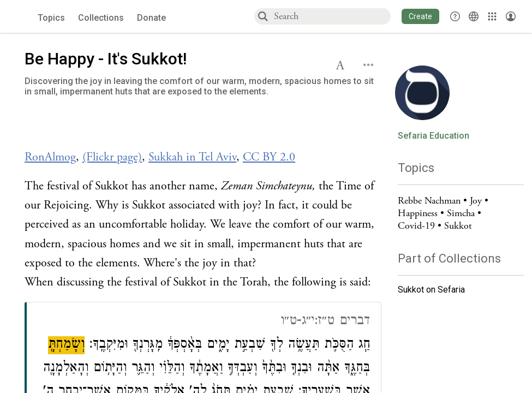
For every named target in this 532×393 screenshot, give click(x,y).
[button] (420, 16)
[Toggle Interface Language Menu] (474, 16)
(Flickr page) (112, 157)
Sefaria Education (434, 136)
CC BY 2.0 (269, 157)
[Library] (492, 16)
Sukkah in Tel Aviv (192, 157)
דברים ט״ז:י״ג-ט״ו (325, 322)
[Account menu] (511, 16)
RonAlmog (50, 157)
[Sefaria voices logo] (22, 17)
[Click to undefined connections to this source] (203, 129)
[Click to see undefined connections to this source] (203, 157)
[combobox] (332, 16)
